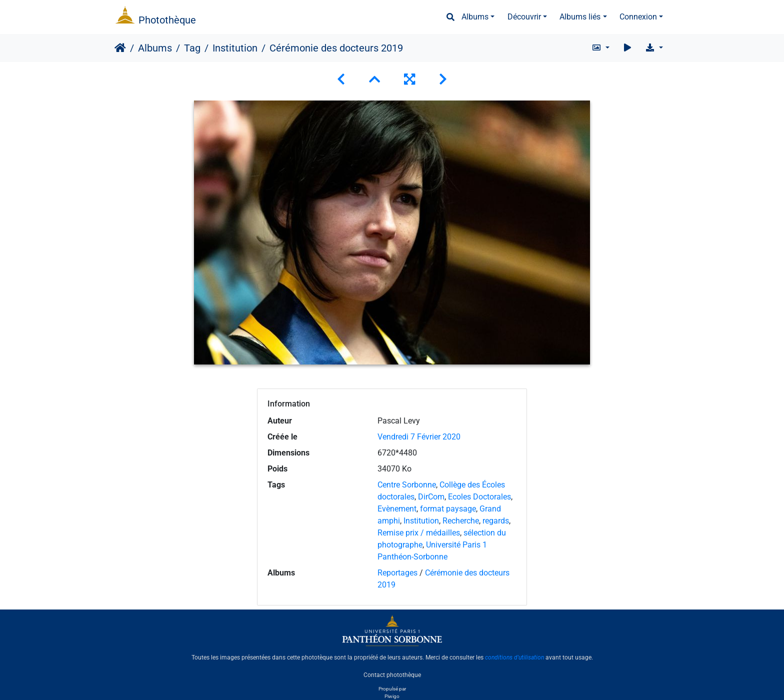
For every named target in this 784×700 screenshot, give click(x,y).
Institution (235, 48)
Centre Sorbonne (407, 485)
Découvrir (524, 17)
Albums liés (580, 17)
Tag (192, 48)
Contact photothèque (392, 674)
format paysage (448, 509)
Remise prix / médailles (419, 533)
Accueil (120, 48)
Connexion (638, 17)
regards (496, 521)
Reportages (397, 573)
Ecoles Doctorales (479, 497)
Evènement (397, 509)
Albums (475, 17)
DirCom (431, 497)
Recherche (461, 521)
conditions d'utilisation (514, 657)
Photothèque (167, 20)
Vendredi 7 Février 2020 (419, 437)
